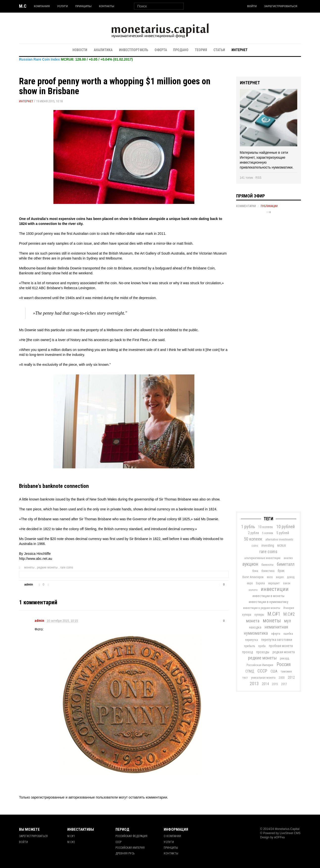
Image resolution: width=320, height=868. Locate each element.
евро (250, 583)
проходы (263, 652)
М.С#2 (289, 614)
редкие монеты (47, 567)
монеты (29, 567)
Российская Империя (260, 665)
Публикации (269, 206)
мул (288, 621)
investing (268, 545)
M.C (23, 6)
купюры (259, 615)
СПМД (250, 671)
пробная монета (281, 646)
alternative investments (279, 540)
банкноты (267, 565)
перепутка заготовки (277, 640)
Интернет (240, 50)
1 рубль (248, 527)
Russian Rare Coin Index (39, 59)
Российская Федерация (131, 836)
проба (262, 646)
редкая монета (284, 652)
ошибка (288, 634)
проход (248, 652)
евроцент (274, 583)
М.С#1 (274, 614)
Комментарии (246, 206)
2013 (254, 684)
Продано (181, 50)
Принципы (83, 6)
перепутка (251, 640)
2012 (291, 677)
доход (291, 577)
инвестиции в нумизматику (269, 602)
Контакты (107, 6)
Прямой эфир (251, 196)
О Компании (172, 836)
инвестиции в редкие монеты (262, 608)
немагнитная (276, 627)
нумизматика (256, 633)
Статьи (219, 50)
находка (255, 627)
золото (253, 590)
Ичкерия (289, 608)
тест (245, 678)
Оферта (161, 50)
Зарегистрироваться (281, 6)
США (274, 671)
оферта (276, 634)
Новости (80, 50)
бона (255, 571)
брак (281, 571)
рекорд (285, 658)
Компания (42, 6)
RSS (258, 178)
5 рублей (283, 533)
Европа (260, 583)
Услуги (62, 6)
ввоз (270, 577)
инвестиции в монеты (268, 596)
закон (287, 583)
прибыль (250, 646)
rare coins (67, 567)
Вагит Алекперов (253, 577)
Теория (201, 50)
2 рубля (253, 533)
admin (29, 585)
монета (253, 621)
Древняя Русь (125, 853)
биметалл (286, 564)
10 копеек (266, 527)
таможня (286, 672)
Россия (284, 664)
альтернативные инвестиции (262, 558)
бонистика (268, 571)
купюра (247, 615)
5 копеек (268, 533)
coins (255, 546)
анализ (288, 558)
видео (280, 577)
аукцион (250, 564)
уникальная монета (263, 678)
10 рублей (286, 527)
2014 (265, 684)
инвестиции (275, 589)
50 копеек (253, 539)
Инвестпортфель (134, 50)
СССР (262, 671)
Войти (252, 6)
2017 (284, 684)
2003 (282, 678)
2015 (275, 684)
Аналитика (103, 50)
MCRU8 (281, 546)
